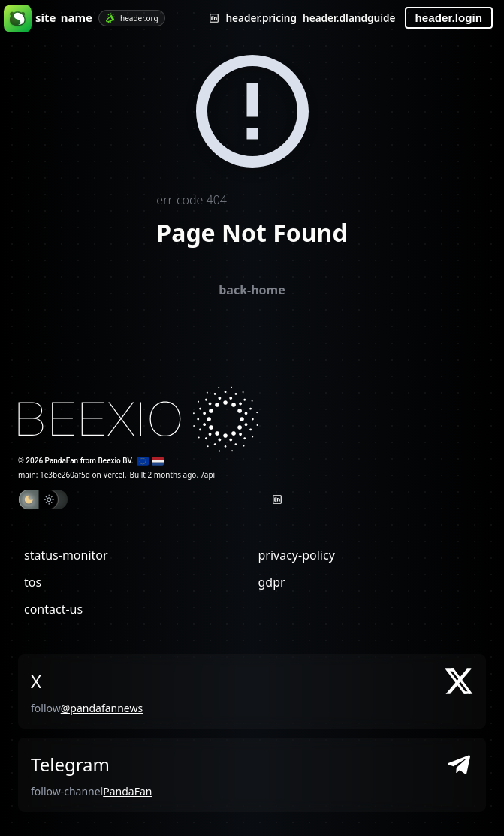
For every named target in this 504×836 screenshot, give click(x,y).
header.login (449, 18)
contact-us (53, 609)
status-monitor (66, 555)
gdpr (272, 582)
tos (33, 582)
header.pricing (261, 18)
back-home (252, 290)
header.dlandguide (349, 18)
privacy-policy (297, 555)
